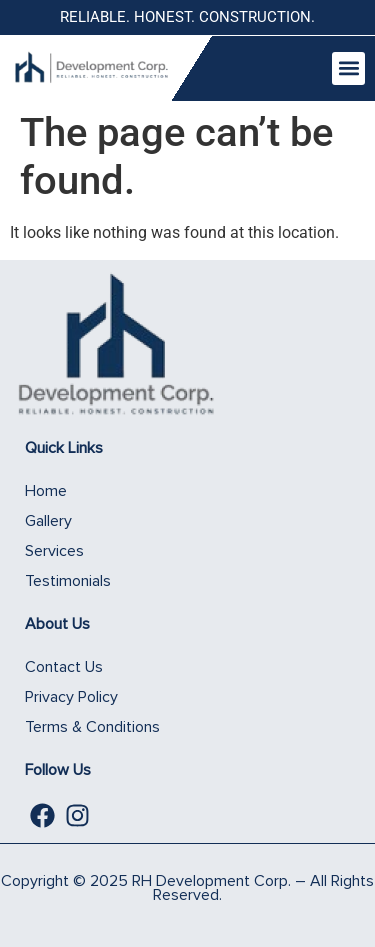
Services (54, 551)
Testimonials (68, 581)
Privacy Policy (71, 697)
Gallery (48, 521)
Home (46, 491)
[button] (348, 68)
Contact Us (64, 667)
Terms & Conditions (92, 727)
